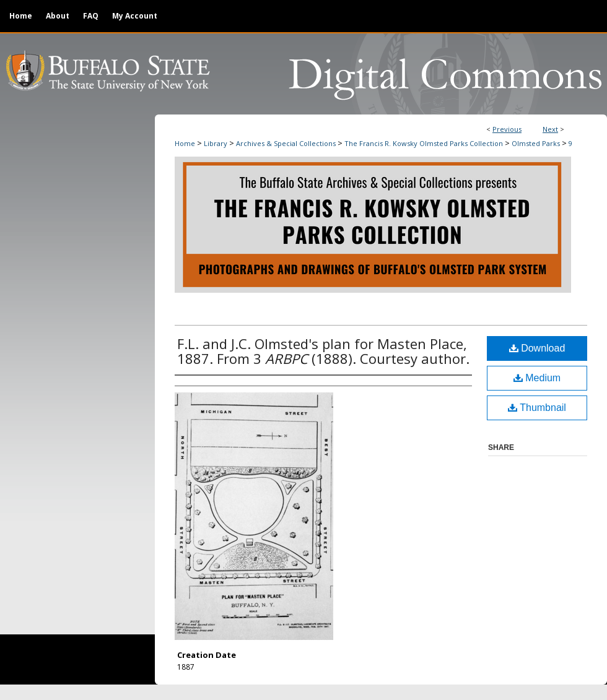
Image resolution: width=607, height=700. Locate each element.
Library (216, 143)
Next (550, 129)
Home (185, 143)
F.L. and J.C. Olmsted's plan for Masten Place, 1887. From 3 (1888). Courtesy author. (323, 351)
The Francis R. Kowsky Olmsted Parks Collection (424, 143)
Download (537, 348)
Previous (507, 129)
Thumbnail (537, 408)
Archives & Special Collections (286, 143)
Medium (537, 378)
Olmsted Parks (536, 143)
